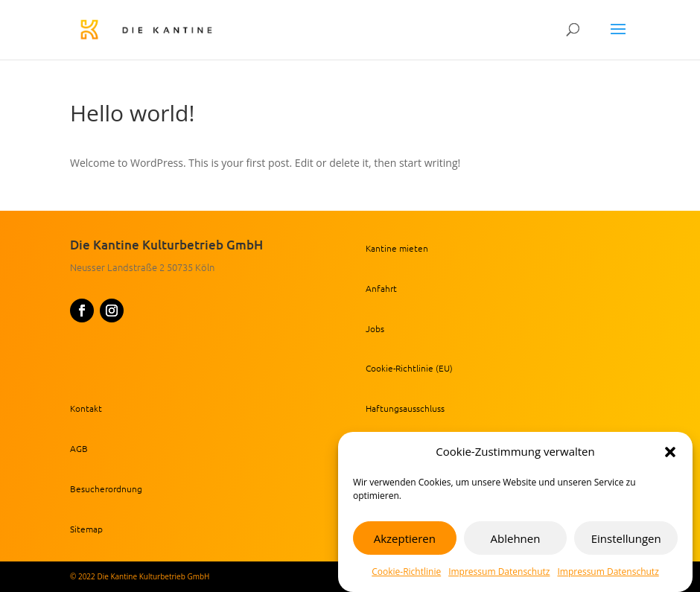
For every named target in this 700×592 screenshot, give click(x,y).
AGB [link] (79, 448)
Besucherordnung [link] (106, 488)
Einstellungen (626, 538)
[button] (670, 452)
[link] (174, 29)
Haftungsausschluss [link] (405, 408)
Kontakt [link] (86, 408)
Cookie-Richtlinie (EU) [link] (409, 368)
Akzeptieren (405, 538)
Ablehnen (516, 538)
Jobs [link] (375, 328)
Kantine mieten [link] (397, 248)
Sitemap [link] (86, 529)
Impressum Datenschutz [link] (499, 572)
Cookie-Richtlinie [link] (406, 572)
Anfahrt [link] (381, 288)
